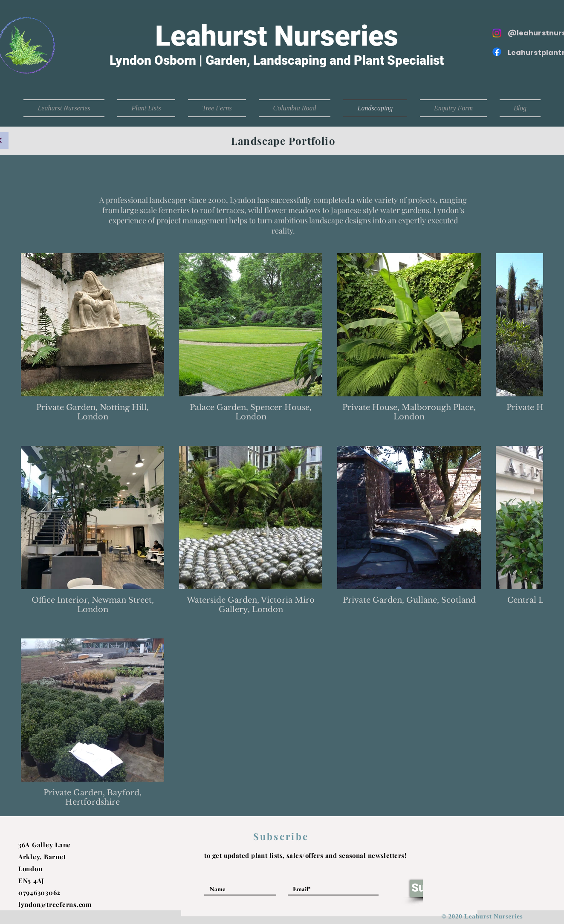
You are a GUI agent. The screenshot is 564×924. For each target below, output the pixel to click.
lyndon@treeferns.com (55, 904)
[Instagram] (497, 33)
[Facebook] (497, 52)
